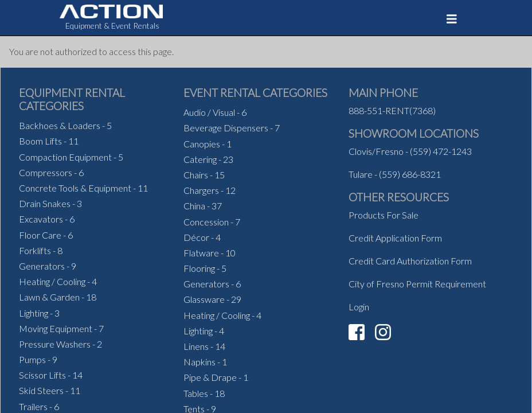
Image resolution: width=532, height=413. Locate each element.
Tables (196, 393)
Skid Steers (41, 390)
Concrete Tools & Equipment (75, 188)
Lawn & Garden (49, 297)
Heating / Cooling (52, 281)
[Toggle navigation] (452, 19)
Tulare (361, 174)
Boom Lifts (40, 141)
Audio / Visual (209, 112)
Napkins (199, 362)
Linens (196, 346)
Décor (196, 237)
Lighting (34, 313)
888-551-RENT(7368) (392, 110)
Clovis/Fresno (376, 151)
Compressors (46, 172)
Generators (42, 266)
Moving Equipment (56, 328)
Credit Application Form (395, 238)
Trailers (33, 406)
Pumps (32, 359)
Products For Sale (384, 215)
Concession (206, 222)
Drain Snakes (45, 203)
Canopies (202, 144)
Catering (200, 159)
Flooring (199, 268)
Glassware (204, 299)
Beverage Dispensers (226, 128)
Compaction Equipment (65, 157)
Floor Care (40, 235)
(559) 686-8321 (410, 174)
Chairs (196, 175)
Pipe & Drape (210, 377)
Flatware (201, 253)
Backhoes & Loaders (60, 125)
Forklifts (35, 250)
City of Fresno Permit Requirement (417, 284)
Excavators (41, 219)
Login (359, 307)
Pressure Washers (55, 344)
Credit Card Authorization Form (410, 261)
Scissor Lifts (42, 375)
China (194, 206)
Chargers (201, 190)
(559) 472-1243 (441, 151)
